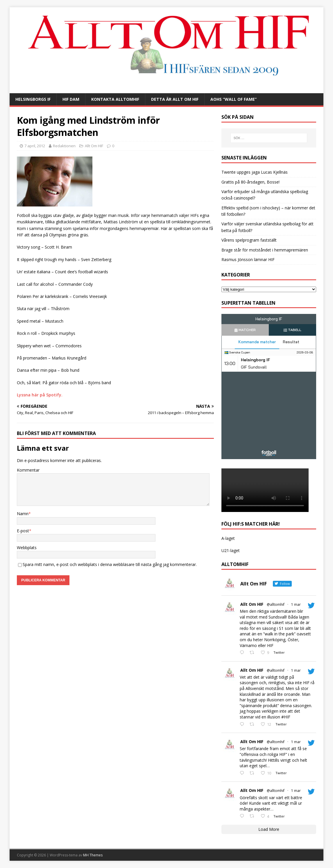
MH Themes (93, 855)
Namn (23, 514)
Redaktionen (64, 146)
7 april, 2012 (35, 146)
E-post (23, 531)
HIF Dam (71, 99)
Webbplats (27, 548)
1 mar (296, 604)
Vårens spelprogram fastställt (249, 240)
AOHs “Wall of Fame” (233, 99)
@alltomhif (276, 604)
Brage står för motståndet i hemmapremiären (265, 250)
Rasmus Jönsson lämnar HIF (248, 259)
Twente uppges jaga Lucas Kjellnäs (255, 172)
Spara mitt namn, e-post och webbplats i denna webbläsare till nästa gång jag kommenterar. (110, 564)
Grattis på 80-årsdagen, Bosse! (250, 182)
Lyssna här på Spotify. (40, 395)
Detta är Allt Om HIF (175, 99)
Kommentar (28, 470)
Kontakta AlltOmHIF (115, 99)
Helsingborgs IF (33, 99)
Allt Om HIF (94, 146)
